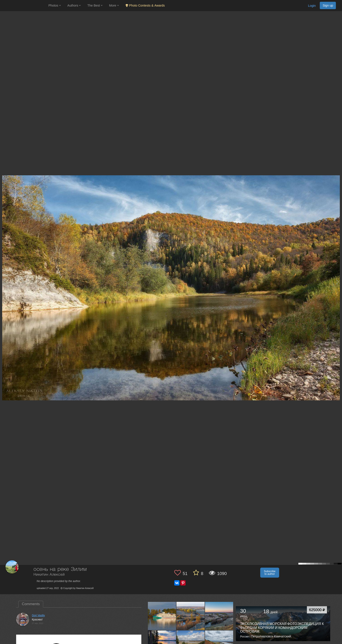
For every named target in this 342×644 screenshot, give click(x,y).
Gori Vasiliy (38, 615)
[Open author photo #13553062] (219, 616)
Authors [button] (74, 5)
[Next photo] (338, 282)
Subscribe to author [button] (270, 573)
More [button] (114, 5)
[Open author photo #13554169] (191, 616)
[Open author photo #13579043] (162, 616)
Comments (31, 604)
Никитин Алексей (49, 575)
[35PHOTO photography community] (24, 6)
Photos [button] (55, 5)
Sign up (328, 5)
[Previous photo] (4, 282)
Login (312, 6)
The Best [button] (95, 5)
